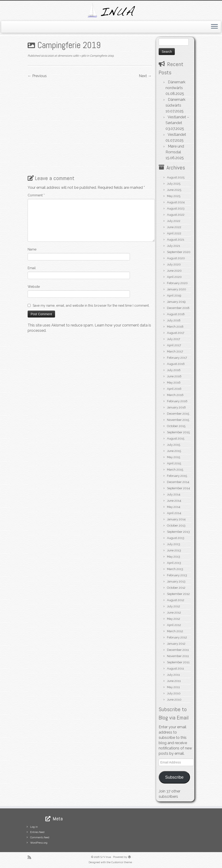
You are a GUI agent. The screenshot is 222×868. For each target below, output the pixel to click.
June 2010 (174, 700)
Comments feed (40, 837)
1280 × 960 (79, 56)
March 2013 (175, 569)
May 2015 (174, 457)
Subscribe (174, 777)
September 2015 (178, 432)
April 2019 (174, 296)
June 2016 (174, 376)
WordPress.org (39, 843)
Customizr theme (122, 862)
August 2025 (176, 177)
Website (34, 287)
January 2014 (176, 519)
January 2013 (176, 581)
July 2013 (174, 544)
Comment (36, 195)
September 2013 (178, 532)
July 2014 (174, 494)
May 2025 (174, 196)
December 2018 (178, 308)
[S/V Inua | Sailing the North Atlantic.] (111, 10)
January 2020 (177, 289)
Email (32, 268)
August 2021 (176, 240)
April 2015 (174, 463)
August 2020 (176, 258)
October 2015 (176, 426)
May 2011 (173, 687)
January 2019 (176, 302)
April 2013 (174, 563)
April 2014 (174, 513)
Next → (145, 76)
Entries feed (37, 832)
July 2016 (174, 370)
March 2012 (175, 631)
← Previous (37, 76)
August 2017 (176, 333)
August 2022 (176, 215)
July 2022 (174, 221)
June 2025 (174, 190)
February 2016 (177, 401)
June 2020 (174, 271)
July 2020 (174, 264)
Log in (34, 827)
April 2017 (174, 345)
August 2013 (176, 538)
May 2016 (174, 383)
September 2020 (179, 252)
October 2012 (176, 588)
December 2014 (178, 482)
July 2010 (174, 693)
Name (32, 249)
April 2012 (174, 625)
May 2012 (174, 619)
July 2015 (174, 445)
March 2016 (175, 395)
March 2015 (175, 470)
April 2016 (174, 389)
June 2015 (174, 451)
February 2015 (177, 476)
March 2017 (175, 351)
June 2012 (174, 613)
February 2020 (177, 283)
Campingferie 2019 (101, 56)
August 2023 (176, 208)
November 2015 (178, 420)
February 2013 (177, 575)
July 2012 (174, 606)
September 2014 (178, 488)
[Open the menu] (214, 27)
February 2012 (177, 637)
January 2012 (176, 644)
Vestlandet (177, 135)
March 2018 (175, 327)
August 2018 (176, 314)
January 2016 (176, 407)
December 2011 (178, 650)
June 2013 (174, 550)
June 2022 (174, 227)
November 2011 (178, 656)
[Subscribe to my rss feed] (31, 857)
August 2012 (176, 600)
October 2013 (176, 526)
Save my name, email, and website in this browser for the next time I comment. (91, 306)
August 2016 (176, 364)
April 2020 (174, 277)
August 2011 (175, 668)
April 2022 (174, 233)
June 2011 (174, 681)
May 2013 (174, 557)
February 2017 (177, 358)
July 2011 (173, 675)
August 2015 (176, 438)
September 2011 (178, 662)
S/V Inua (106, 857)
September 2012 (178, 594)
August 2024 (176, 202)
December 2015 (178, 414)
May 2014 (174, 507)
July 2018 (174, 320)
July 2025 (174, 184)
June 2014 (174, 501)
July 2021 (174, 246)
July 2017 (174, 339)
